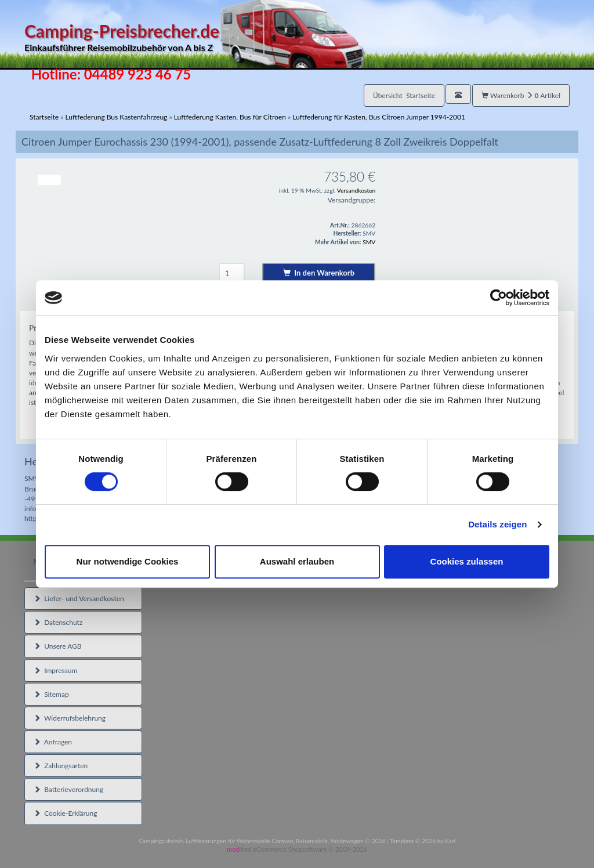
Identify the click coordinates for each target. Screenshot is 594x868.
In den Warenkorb (319, 273)
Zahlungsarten (61, 766)
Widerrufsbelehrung (70, 718)
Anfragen (53, 742)
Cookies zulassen (467, 561)
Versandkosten (356, 190)
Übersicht (404, 95)
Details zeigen (497, 524)
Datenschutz (58, 622)
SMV (369, 242)
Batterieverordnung (68, 789)
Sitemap (51, 694)
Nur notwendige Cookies (128, 561)
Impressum (55, 670)
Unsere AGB (58, 646)
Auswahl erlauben (297, 561)
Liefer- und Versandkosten (79, 598)
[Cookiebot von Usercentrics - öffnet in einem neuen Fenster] (499, 298)
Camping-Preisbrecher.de (194, 37)
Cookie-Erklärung (65, 813)
